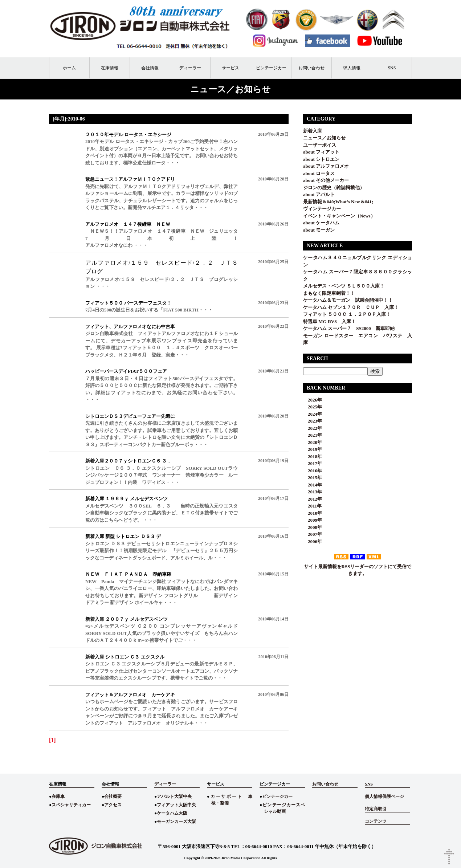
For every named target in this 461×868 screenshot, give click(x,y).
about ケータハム (321, 223)
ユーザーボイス (320, 145)
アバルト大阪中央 (174, 796)
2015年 (313, 478)
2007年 (313, 534)
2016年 (313, 471)
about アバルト (319, 194)
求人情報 (352, 68)
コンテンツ (376, 821)
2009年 (313, 520)
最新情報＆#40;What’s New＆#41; (338, 202)
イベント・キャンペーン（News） (339, 216)
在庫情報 (110, 68)
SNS (392, 68)
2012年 (313, 499)
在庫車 (58, 796)
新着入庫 (313, 131)
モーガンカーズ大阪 (176, 822)
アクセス (113, 805)
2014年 (313, 485)
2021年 (313, 435)
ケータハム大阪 (172, 813)
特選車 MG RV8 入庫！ (329, 321)
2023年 (313, 421)
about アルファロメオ (326, 166)
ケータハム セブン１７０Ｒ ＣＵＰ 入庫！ (351, 307)
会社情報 (150, 68)
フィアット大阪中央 (176, 805)
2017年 (313, 463)
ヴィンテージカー (322, 209)
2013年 (313, 492)
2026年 (313, 400)
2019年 (313, 449)
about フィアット (321, 152)
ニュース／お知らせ (324, 138)
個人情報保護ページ (384, 796)
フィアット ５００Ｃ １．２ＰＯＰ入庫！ (347, 314)
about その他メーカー (326, 180)
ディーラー (190, 68)
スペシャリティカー (71, 805)
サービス (230, 68)
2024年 (313, 414)
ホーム (69, 68)
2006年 (313, 541)
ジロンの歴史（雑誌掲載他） (334, 188)
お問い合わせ (311, 68)
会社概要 (113, 796)
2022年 (313, 428)
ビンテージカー (271, 68)
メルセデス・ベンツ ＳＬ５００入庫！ (344, 286)
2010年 (313, 513)
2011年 (312, 506)
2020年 (313, 442)
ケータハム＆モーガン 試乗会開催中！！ (348, 300)
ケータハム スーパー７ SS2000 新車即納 (351, 328)
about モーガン (319, 230)
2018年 (313, 457)
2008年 (313, 527)
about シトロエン (321, 159)
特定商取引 (376, 809)
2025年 (313, 407)
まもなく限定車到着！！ (329, 293)
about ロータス (319, 173)
